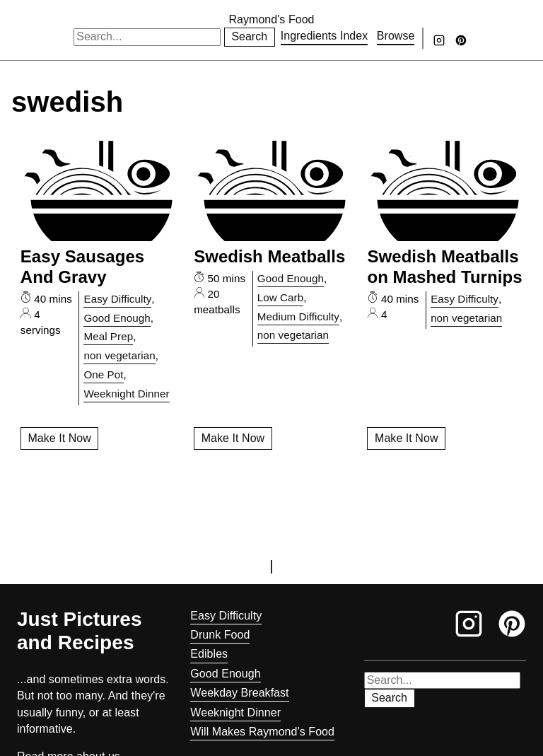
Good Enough (117, 318)
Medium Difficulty (298, 316)
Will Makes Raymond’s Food (262, 732)
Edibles (209, 654)
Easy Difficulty (117, 299)
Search (249, 36)
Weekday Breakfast (239, 693)
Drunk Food (220, 635)
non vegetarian (119, 355)
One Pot (103, 374)
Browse (396, 36)
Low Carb (280, 297)
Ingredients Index (325, 36)
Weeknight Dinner (126, 394)
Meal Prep (108, 336)
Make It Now (59, 438)
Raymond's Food (271, 19)
